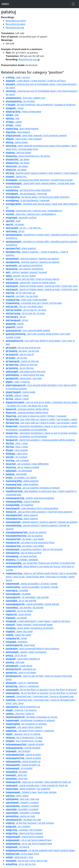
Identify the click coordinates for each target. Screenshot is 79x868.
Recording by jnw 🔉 (29, 59)
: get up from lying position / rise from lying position (39, 512)
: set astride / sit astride (25, 607)
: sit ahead (16, 618)
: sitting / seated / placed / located (26, 272)
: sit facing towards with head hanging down (40, 850)
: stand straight (23, 755)
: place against (21, 248)
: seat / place (17, 796)
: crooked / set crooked (24, 830)
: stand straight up (23, 761)
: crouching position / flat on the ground (34, 549)
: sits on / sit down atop (24, 306)
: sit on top (16, 358)
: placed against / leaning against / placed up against (42, 522)
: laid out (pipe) (18, 153)
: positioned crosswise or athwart (30, 720)
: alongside (16, 474)
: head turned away (24, 111)
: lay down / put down (25, 539)
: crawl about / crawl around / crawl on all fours (36, 81)
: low (12, 115)
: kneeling (17, 642)
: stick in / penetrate (22, 683)
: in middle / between (22, 560)
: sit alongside (19, 471)
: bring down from (22, 854)
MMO (5, 4)
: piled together (22, 481)
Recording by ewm (16, 24)
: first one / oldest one (25, 98)
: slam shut (17, 454)
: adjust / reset (17, 395)
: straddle (17, 590)
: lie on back (20, 101)
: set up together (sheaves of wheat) (33, 488)
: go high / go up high (22, 296)
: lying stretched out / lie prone (28, 156)
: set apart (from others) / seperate (30, 731)
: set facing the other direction (28, 190)
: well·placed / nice (19, 857)
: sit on (15, 231)
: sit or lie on (16, 655)
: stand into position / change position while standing (40, 440)
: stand (15, 324)
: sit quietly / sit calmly (21, 477)
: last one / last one (22, 799)
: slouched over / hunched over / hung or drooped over (40, 696)
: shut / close (17, 443)
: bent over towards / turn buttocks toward (36, 135)
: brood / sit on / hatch (21, 276)
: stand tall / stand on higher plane (31, 282)
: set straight (18, 751)
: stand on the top (22, 361)
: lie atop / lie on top (22, 351)
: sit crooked (16, 457)
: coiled (14, 122)
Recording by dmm (16, 21)
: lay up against (24, 536)
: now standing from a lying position (32, 508)
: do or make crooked (22, 467)
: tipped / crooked (22, 802)
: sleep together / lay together (28, 789)
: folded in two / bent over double (31, 792)
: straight (16, 772)
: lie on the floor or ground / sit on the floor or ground (41, 690)
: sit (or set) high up (20, 293)
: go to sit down (19, 611)
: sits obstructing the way (26, 371)
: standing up (21, 669)
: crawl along (19, 666)
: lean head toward (22, 129)
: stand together (23, 501)
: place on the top (22, 365)
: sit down (15, 224)
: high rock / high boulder (26, 300)
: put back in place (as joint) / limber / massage (36, 416)
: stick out (16, 775)
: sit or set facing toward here (29, 840)
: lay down (18, 159)
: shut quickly (17, 450)
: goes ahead (18, 614)
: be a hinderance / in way (24, 737)
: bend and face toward (24, 833)
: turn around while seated (28, 330)
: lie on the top (20, 368)
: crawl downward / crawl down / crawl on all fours (38, 621)
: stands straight (25, 744)
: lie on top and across (23, 347)
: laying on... (17, 176)
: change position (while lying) (27, 412)
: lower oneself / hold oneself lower (29, 625)
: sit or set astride (21, 601)
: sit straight (19, 768)
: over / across (18, 77)
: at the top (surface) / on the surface (30, 823)
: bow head (20, 645)
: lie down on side (23, 820)
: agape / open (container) (26, 652)
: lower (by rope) (19, 631)
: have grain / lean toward (24, 139)
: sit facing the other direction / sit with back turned (39, 180)
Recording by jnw (15, 28)
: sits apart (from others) (24, 727)
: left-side (15, 662)
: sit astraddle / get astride (27, 597)
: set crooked (17, 460)
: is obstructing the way (25, 375)
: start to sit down (21, 672)
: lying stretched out (23, 707)
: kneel (16, 638)
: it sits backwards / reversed (28, 200)
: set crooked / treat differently (27, 464)
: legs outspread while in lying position (33, 649)
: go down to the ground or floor (30, 542)
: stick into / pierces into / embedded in (31, 214)
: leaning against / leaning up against (32, 259)
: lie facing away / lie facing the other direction (38, 197)
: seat (13, 221)
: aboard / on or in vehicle (23, 734)
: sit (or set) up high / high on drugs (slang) (33, 279)
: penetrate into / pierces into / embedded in (34, 211)
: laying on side (20, 816)
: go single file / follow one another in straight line (40, 563)
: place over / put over (24, 378)
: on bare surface (21, 556)
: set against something (24, 265)
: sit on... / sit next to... (24, 228)
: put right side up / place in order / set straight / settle (41, 419)
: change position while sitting (27, 409)
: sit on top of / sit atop (26, 310)
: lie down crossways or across (32, 717)
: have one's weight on (23, 659)
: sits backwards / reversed (26, 194)
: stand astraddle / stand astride (32, 604)
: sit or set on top (21, 864)
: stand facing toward (24, 837)
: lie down (16, 170)
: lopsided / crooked (22, 809)
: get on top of (20, 354)
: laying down (17, 142)
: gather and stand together (30, 498)
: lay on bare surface (24, 553)
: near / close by (18, 382)
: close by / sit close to (21, 710)
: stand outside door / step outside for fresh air (37, 785)
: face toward (18, 132)
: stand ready (21, 392)
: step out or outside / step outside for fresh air (38, 782)
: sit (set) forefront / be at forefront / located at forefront (41, 105)
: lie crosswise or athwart (26, 724)
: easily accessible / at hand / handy (32, 584)
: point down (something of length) (30, 628)
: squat (15, 108)
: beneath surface (21, 217)
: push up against (26, 532)
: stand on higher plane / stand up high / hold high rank (42, 286)
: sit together (20, 505)
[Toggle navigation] (73, 4)
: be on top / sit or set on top (27, 861)
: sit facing (17, 847)
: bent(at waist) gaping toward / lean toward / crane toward (42, 173)
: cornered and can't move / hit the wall (34, 303)
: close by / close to (20, 713)
